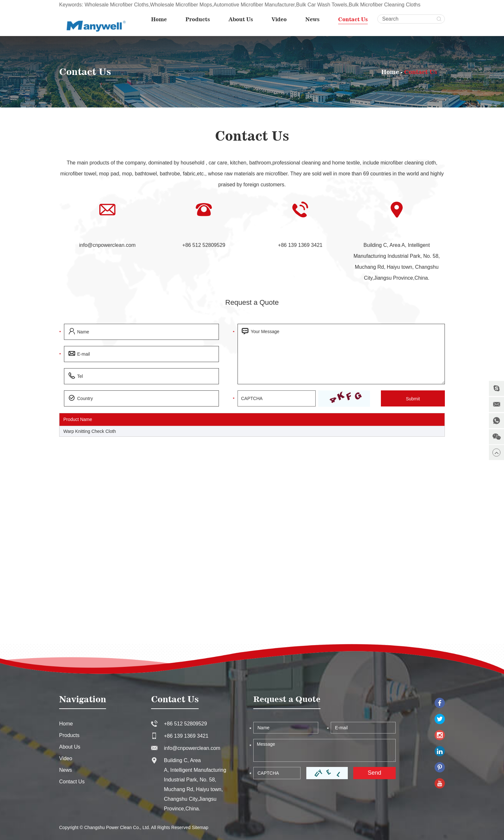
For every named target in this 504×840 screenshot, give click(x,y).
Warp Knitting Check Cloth (90, 431)
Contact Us (353, 19)
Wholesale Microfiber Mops (181, 5)
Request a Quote (252, 302)
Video (279, 19)
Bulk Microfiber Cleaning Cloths (385, 5)
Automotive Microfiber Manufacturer (254, 5)
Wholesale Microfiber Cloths (117, 5)
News (312, 19)
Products (198, 19)
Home (159, 19)
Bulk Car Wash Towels (322, 5)
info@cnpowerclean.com (107, 245)
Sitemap (200, 827)
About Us (241, 19)
